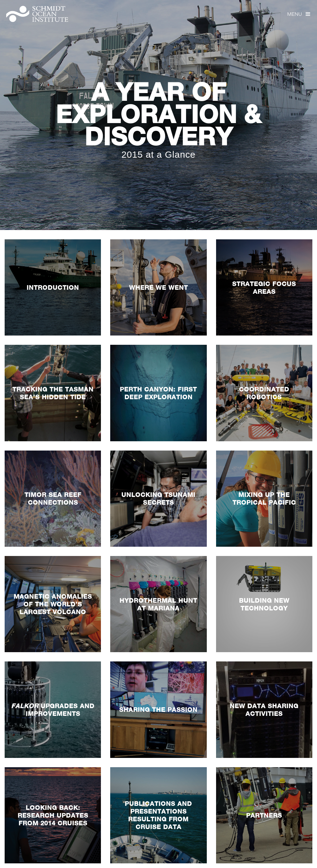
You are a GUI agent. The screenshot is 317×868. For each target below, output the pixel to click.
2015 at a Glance (158, 154)
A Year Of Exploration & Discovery (158, 114)
